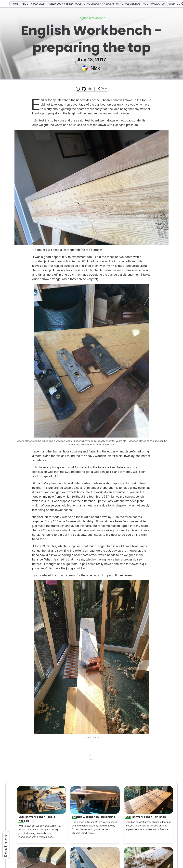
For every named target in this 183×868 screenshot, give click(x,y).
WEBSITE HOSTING (135, 4)
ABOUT (26, 4)
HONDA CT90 (157, 4)
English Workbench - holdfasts (93, 817)
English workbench (91, 18)
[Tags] (90, 89)
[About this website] (78, 89)
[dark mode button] (178, 4)
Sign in (172, 4)
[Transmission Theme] (84, 89)
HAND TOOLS (74, 4)
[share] (102, 88)
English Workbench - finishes (146, 817)
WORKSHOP (113, 4)
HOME (15, 4)
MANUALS (39, 4)
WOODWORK (94, 4)
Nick (95, 68)
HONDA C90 (54, 4)
